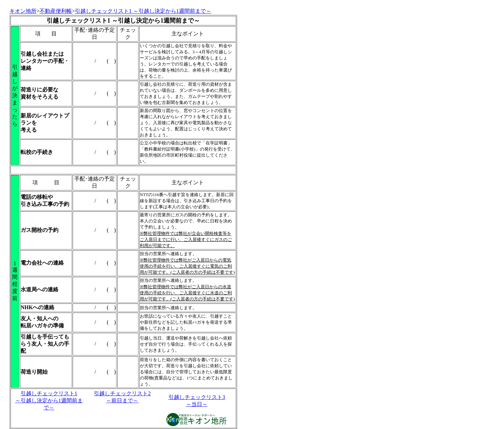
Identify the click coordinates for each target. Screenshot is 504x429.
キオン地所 (23, 11)
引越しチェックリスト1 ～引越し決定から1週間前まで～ (49, 400)
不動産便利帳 (56, 11)
